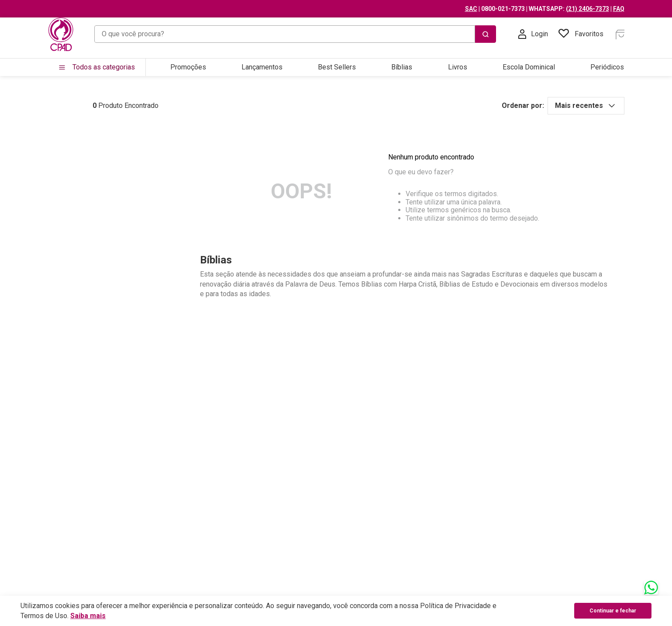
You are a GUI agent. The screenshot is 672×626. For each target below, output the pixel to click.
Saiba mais (88, 616)
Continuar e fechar (613, 611)
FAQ (619, 9)
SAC (471, 9)
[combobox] (295, 34)
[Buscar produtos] (486, 34)
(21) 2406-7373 (588, 9)
